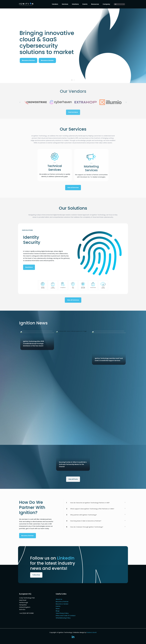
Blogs (58, 611)
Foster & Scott (92, 632)
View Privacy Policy (62, 613)
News (58, 609)
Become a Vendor (47, 60)
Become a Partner (62, 602)
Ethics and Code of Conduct (66, 616)
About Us (59, 599)
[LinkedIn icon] (73, 637)
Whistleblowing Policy (63, 618)
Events (58, 606)
